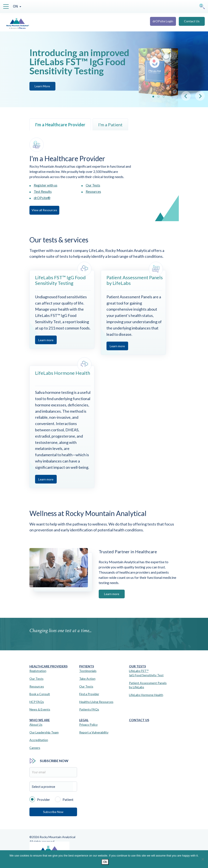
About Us (36, 724)
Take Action (87, 679)
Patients (87, 666)
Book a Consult (40, 694)
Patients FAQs (89, 709)
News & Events (40, 709)
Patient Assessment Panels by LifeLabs (148, 685)
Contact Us (192, 21)
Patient (64, 799)
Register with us (46, 185)
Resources (93, 191)
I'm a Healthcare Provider (60, 125)
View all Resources (44, 210)
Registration (38, 671)
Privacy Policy (88, 724)
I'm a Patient (110, 125)
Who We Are (40, 720)
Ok (105, 862)
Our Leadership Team (44, 732)
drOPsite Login (163, 21)
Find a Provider (89, 694)
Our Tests (93, 185)
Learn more (46, 340)
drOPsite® (42, 198)
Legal (84, 720)
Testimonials (88, 671)
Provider (40, 799)
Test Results (43, 191)
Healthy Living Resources (96, 702)
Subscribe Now (53, 812)
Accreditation (39, 740)
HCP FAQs (37, 702)
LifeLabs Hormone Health (146, 695)
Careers (35, 748)
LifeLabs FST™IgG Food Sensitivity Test (146, 673)
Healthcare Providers (48, 666)
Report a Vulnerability (94, 732)
